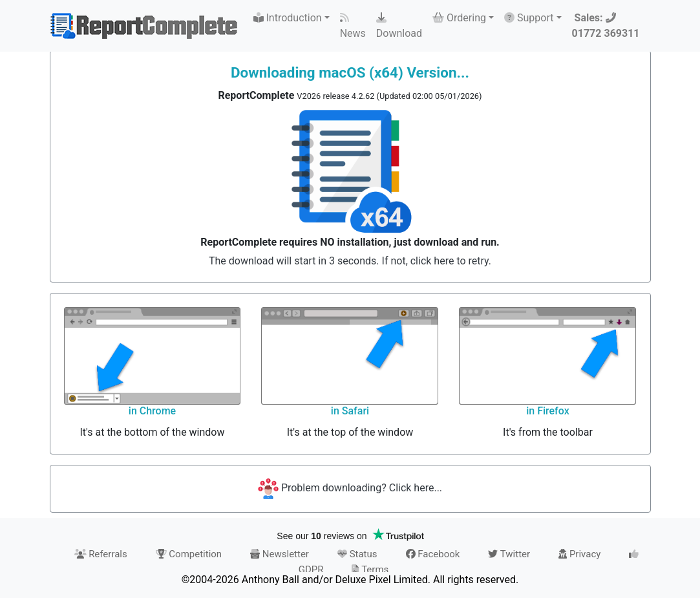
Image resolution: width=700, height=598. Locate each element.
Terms (370, 570)
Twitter (509, 554)
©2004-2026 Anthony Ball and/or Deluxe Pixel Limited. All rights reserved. (350, 580)
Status (357, 554)
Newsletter (280, 554)
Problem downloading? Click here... (350, 488)
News (353, 26)
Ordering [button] (459, 18)
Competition (189, 554)
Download (399, 26)
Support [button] (529, 18)
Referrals (101, 554)
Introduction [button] (288, 18)
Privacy (579, 554)
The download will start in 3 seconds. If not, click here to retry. (350, 261)
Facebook (433, 554)
